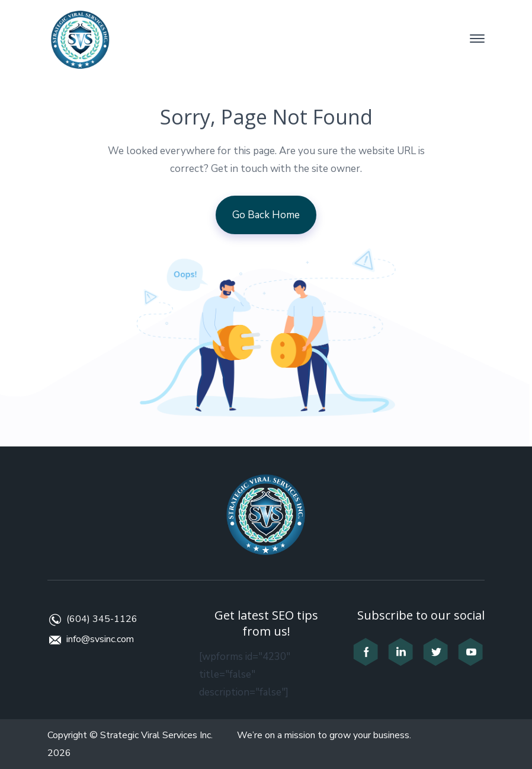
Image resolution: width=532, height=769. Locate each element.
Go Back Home (266, 215)
